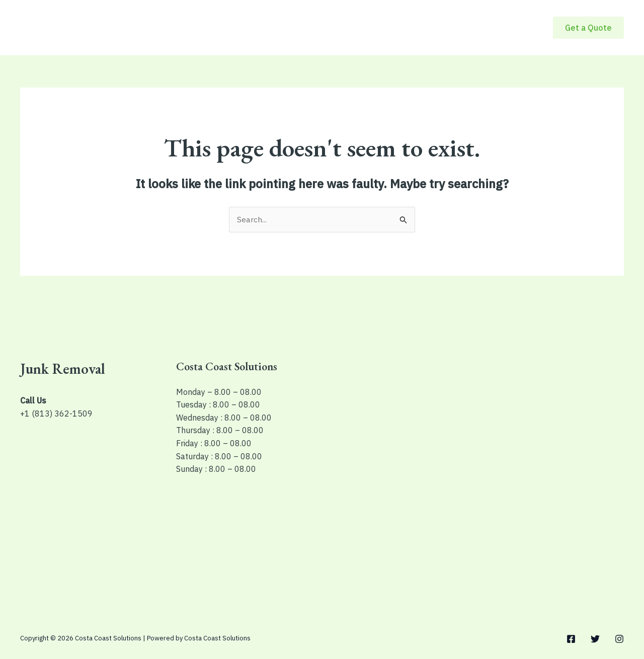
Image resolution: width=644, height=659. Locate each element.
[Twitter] (595, 639)
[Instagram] (619, 639)
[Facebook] (571, 639)
